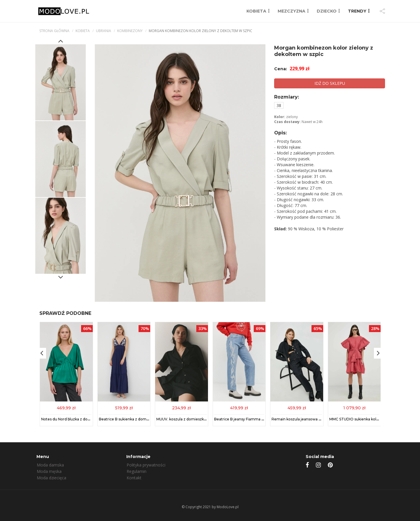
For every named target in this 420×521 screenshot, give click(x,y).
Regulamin (136, 471)
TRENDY (357, 11)
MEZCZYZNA (292, 11)
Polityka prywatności (146, 465)
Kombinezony (130, 31)
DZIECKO (327, 11)
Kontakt (134, 478)
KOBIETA (256, 11)
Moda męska (49, 471)
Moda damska (50, 465)
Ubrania (104, 31)
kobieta (83, 31)
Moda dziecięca (51, 478)
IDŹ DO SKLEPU (330, 83)
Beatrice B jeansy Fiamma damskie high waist (255, 419)
